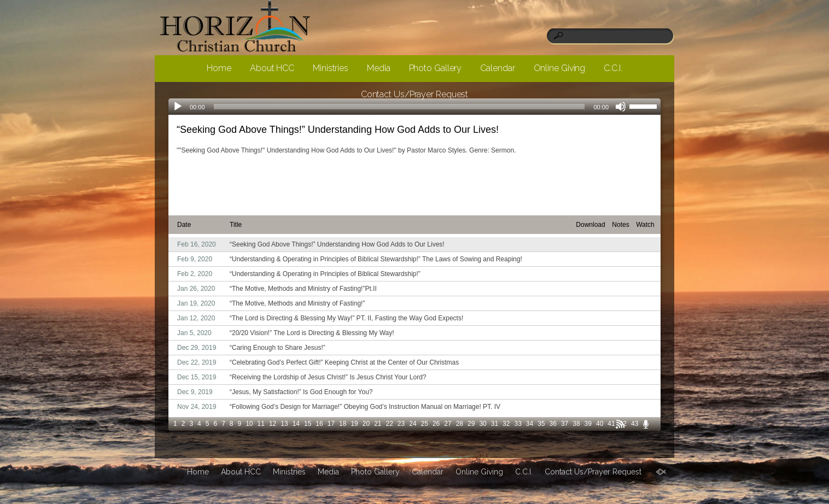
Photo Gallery (436, 68)
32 (506, 424)
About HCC (272, 68)
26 (436, 424)
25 (425, 424)
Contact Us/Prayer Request (415, 94)
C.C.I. (613, 68)
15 (308, 424)
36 (553, 424)
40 (600, 424)
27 (448, 424)
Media (379, 68)
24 (413, 424)
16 (319, 424)
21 (378, 424)
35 (541, 424)
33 (518, 424)
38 (576, 424)
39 (588, 424)
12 (273, 424)
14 (296, 424)
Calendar (497, 68)
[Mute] (621, 107)
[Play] (178, 107)
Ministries (331, 68)
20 (366, 424)
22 (390, 424)
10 (249, 424)
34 (530, 424)
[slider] (645, 106)
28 (460, 424)
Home (219, 68)
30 (483, 424)
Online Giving (560, 68)
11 (261, 424)
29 (471, 424)
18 (343, 424)
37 (565, 424)
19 (354, 424)
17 (331, 424)
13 (284, 424)
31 (495, 424)
